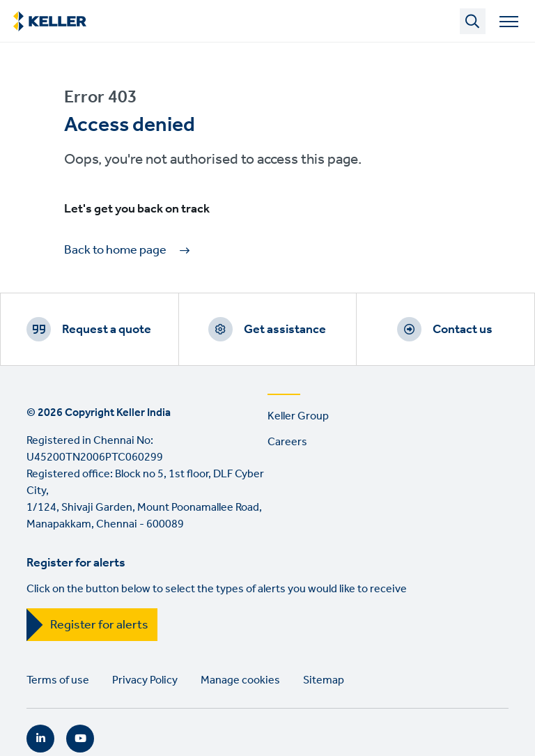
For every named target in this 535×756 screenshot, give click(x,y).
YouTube (80, 739)
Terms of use (58, 680)
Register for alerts (99, 625)
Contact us (463, 330)
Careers (287, 442)
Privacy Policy (145, 680)
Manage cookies (240, 680)
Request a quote (107, 330)
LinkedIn (40, 739)
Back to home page (115, 250)
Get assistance (285, 330)
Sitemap (324, 680)
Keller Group (298, 416)
